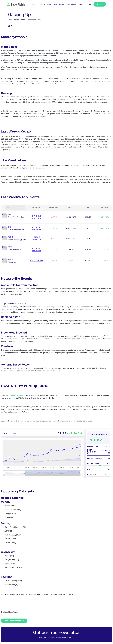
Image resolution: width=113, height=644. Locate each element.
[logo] (16, 4)
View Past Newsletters (14, 621)
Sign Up (100, 4)
